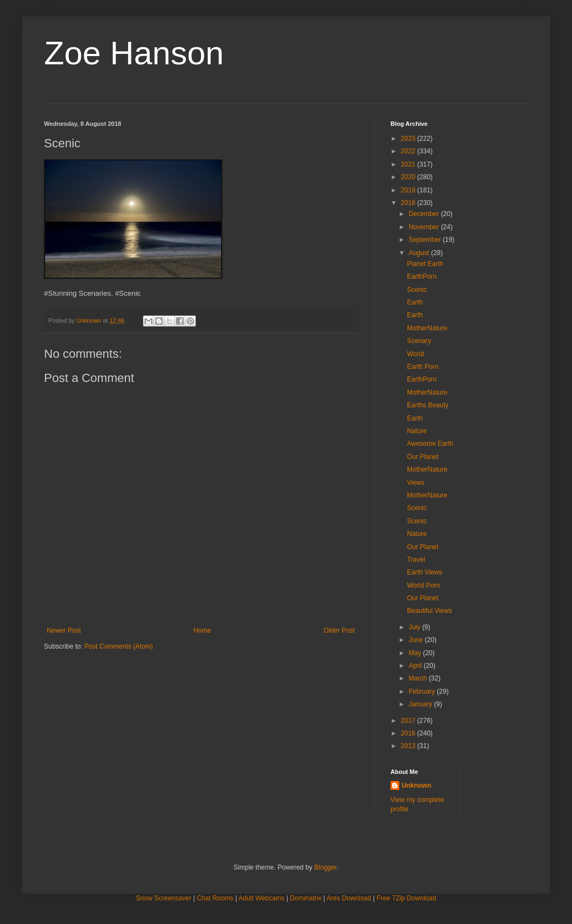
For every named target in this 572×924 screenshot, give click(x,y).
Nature (417, 431)
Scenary (419, 341)
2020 (409, 177)
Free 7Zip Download (406, 898)
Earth (415, 302)
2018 (409, 203)
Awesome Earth (430, 444)
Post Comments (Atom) (119, 646)
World (416, 354)
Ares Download (349, 898)
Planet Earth (425, 264)
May (416, 653)
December (425, 214)
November (425, 227)
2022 (409, 151)
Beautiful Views (430, 611)
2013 (409, 746)
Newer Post (64, 630)
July (416, 627)
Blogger (325, 867)
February (423, 691)
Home (202, 630)
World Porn (424, 585)
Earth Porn (423, 367)
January (421, 704)
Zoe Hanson (134, 53)
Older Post (339, 630)
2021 (409, 164)
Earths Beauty (428, 405)
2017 (409, 721)
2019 (409, 190)
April (416, 666)
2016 (409, 733)
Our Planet (423, 457)
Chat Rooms (215, 898)
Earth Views (425, 572)
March (419, 678)
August (420, 253)
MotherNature (427, 328)
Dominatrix (306, 898)
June (417, 640)
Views (416, 483)
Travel (416, 560)
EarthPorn (422, 276)
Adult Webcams (262, 898)
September (426, 240)
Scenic (417, 290)
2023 (409, 139)
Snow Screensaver (164, 898)
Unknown (416, 785)
